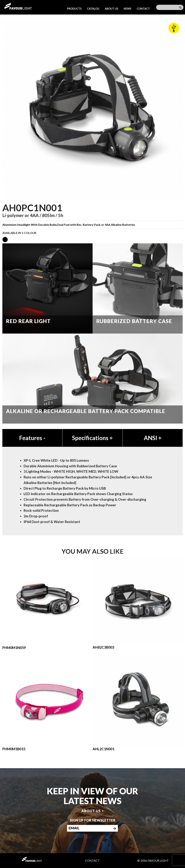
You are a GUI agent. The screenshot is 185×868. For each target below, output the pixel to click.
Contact (143, 9)
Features (32, 438)
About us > (93, 811)
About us (111, 9)
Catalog (93, 9)
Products (74, 9)
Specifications (92, 438)
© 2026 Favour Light (153, 860)
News (127, 9)
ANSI (153, 438)
